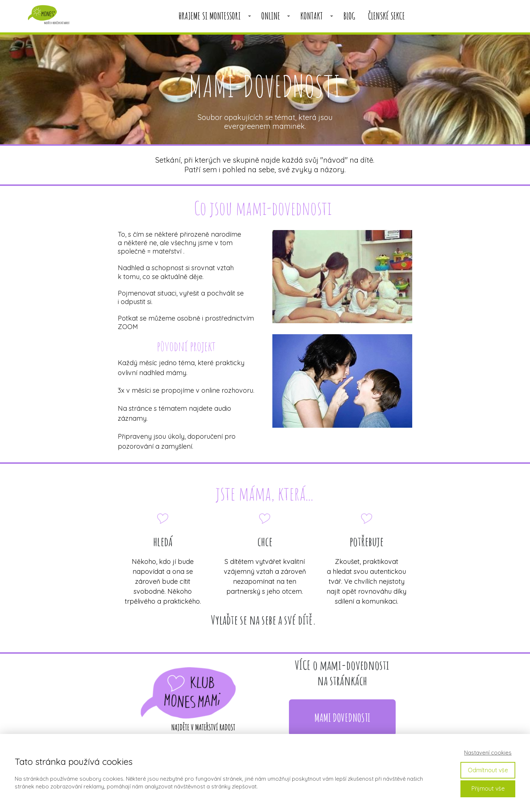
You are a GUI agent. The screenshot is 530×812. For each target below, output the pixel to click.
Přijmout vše (488, 788)
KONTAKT (312, 16)
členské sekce (386, 16)
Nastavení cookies (488, 753)
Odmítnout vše (488, 770)
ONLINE (271, 16)
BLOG (349, 16)
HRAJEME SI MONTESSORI (210, 16)
